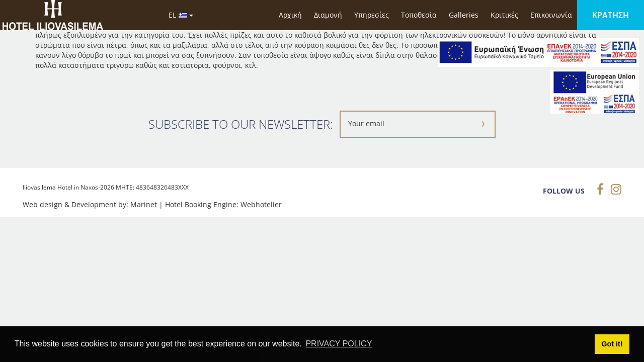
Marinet (144, 204)
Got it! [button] (612, 344)
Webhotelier (261, 204)
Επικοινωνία (551, 15)
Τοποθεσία (419, 15)
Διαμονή (328, 15)
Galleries (464, 15)
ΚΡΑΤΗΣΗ (611, 15)
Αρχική (290, 15)
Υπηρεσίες (372, 15)
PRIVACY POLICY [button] (339, 344)
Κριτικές (504, 15)
